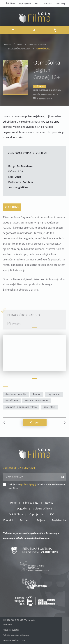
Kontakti (48, 4)
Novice (49, 503)
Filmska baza (31, 503)
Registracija (59, 520)
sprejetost (50, 407)
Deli (35, 423)
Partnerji (61, 4)
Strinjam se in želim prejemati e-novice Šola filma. (37, 487)
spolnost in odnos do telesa (21, 407)
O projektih (25, 4)
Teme (20, 45)
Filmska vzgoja (37, 45)
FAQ (37, 4)
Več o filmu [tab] (12, 207)
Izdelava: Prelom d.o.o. (14, 640)
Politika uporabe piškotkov (16, 635)
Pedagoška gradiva (19, 49)
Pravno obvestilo (11, 630)
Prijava (41, 520)
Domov (7, 45)
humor (37, 394)
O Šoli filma (9, 4)
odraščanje (12, 401)
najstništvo (54, 394)
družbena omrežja (16, 394)
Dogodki (22, 509)
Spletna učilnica (43, 509)
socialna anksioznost (37, 401)
